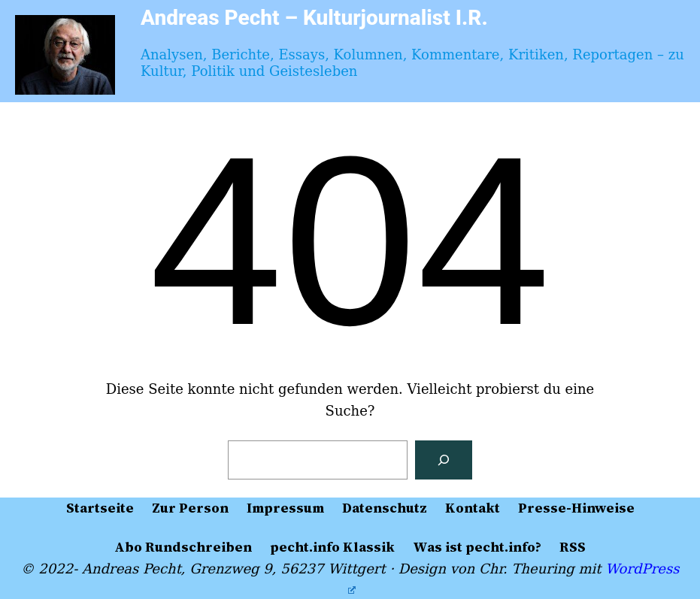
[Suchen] (444, 460)
